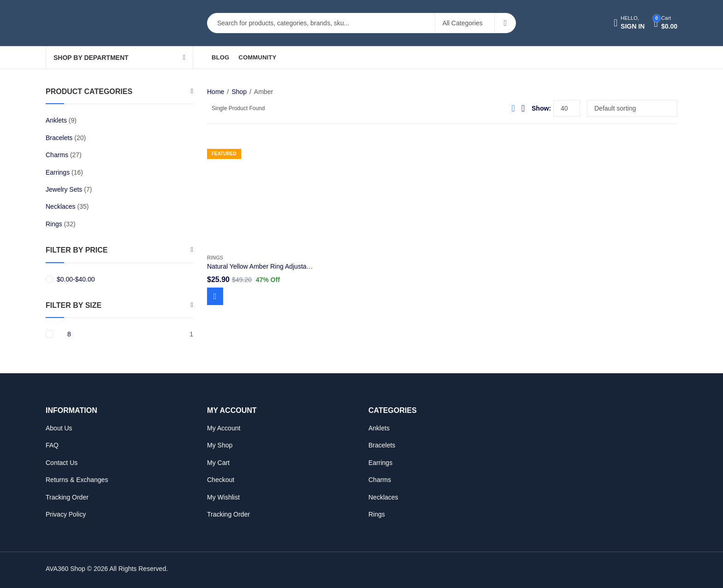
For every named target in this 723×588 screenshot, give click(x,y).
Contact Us (62, 463)
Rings (215, 258)
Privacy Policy (66, 514)
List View (523, 108)
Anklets (56, 120)
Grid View (513, 108)
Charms (57, 155)
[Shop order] (632, 108)
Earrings (58, 172)
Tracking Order (67, 497)
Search (505, 23)
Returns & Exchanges (77, 480)
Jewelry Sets (64, 189)
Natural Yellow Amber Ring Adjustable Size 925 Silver (284, 266)
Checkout (221, 480)
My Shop (220, 445)
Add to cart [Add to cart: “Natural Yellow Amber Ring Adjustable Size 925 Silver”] (215, 296)
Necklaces (61, 206)
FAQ (52, 445)
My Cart (218, 463)
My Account (224, 428)
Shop (239, 92)
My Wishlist (223, 497)
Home (216, 92)
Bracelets (59, 138)
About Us (59, 428)
